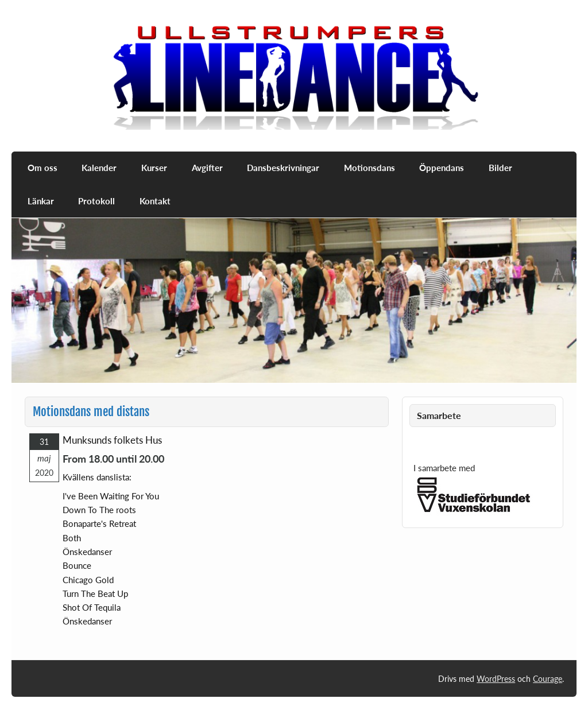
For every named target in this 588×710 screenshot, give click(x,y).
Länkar (41, 201)
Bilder (500, 168)
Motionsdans (370, 168)
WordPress (496, 679)
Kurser (154, 168)
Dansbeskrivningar (283, 168)
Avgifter (207, 168)
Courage (548, 679)
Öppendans (442, 168)
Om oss (42, 168)
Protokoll (96, 201)
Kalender (99, 168)
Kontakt (155, 201)
